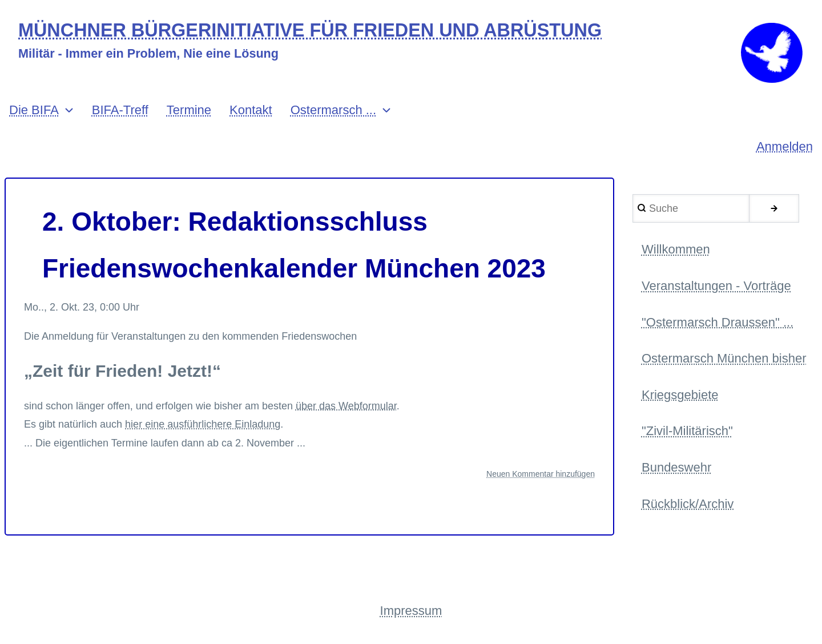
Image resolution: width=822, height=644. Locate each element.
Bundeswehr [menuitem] (676, 467)
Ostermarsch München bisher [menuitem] (724, 358)
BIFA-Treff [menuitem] (120, 110)
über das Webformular (346, 406)
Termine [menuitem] (189, 110)
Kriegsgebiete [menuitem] (680, 395)
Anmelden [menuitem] (785, 146)
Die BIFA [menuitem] (34, 110)
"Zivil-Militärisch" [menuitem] (687, 431)
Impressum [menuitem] (411, 611)
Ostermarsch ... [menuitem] (333, 110)
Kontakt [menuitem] (251, 110)
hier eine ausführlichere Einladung (203, 424)
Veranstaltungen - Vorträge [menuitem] (716, 286)
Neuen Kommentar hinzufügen (541, 474)
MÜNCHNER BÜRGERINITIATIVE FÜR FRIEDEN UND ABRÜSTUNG (310, 31)
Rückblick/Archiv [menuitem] (688, 504)
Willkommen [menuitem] (676, 249)
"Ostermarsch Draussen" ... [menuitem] (718, 322)
